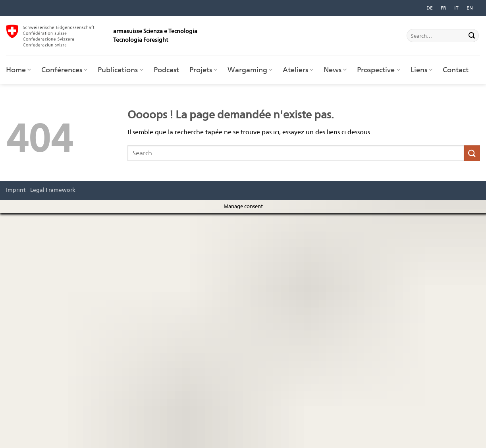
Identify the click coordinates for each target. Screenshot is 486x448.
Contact (456, 70)
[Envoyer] (472, 36)
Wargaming (250, 70)
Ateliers (298, 70)
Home (18, 70)
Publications (120, 70)
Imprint (16, 190)
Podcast (166, 70)
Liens (421, 70)
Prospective (378, 70)
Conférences (64, 70)
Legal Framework (53, 190)
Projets (203, 70)
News (335, 70)
